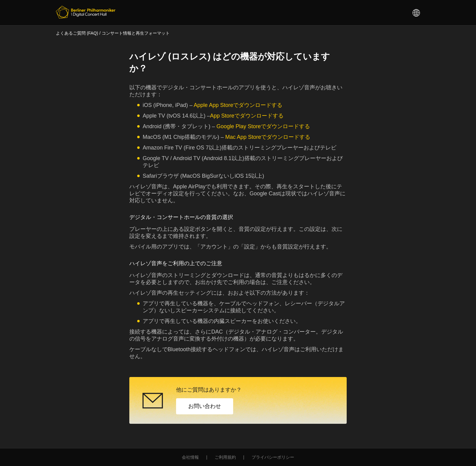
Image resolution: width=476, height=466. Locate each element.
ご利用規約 (225, 457)
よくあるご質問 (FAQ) (77, 33)
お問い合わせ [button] (205, 406)
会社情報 (190, 457)
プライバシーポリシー (273, 457)
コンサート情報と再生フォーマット (136, 33)
